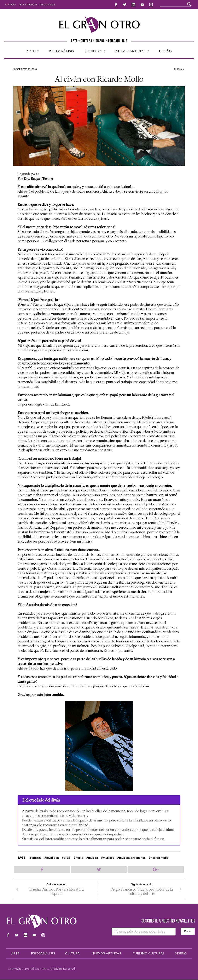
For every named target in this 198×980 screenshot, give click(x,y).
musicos (108, 857)
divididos (52, 857)
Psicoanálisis (61, 51)
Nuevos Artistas (130, 51)
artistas (36, 857)
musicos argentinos (132, 857)
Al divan (179, 69)
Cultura (94, 51)
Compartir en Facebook (42, 869)
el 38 (67, 857)
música (93, 857)
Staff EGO (10, 5)
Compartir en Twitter (99, 869)
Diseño (165, 51)
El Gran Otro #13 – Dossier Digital (37, 5)
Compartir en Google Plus (156, 869)
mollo (79, 857)
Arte (31, 51)
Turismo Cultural (149, 954)
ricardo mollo (160, 857)
